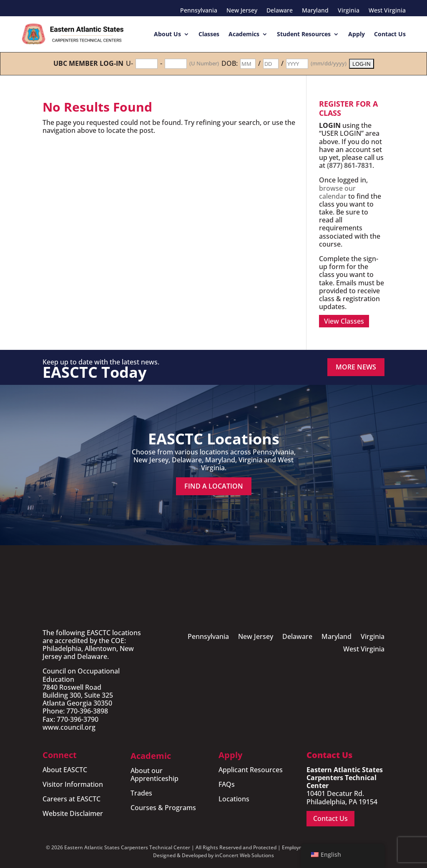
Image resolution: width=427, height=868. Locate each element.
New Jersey (242, 11)
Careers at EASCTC (72, 799)
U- (129, 64)
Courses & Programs (163, 808)
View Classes (344, 321)
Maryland (315, 11)
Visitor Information (73, 784)
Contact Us (390, 34)
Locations (234, 799)
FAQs (227, 784)
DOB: (230, 64)
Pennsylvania (199, 11)
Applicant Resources (251, 770)
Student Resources (304, 34)
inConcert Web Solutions (244, 855)
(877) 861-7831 (350, 165)
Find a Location (214, 486)
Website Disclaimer (73, 813)
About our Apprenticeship (154, 774)
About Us (167, 34)
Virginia (349, 11)
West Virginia (387, 11)
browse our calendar (337, 192)
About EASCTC (65, 770)
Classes (209, 34)
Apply (357, 34)
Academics (244, 34)
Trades (141, 793)
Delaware (280, 11)
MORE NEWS (356, 367)
